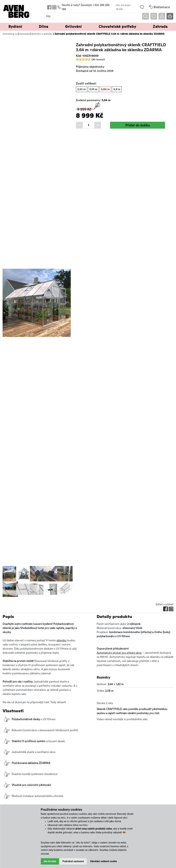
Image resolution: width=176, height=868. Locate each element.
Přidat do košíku (138, 125)
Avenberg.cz (10, 34)
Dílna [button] (44, 27)
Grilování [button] (73, 27)
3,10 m (93, 89)
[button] (8, 303)
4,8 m (117, 89)
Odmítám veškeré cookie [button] (104, 861)
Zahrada (24, 34)
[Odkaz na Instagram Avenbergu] (54, 7)
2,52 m (81, 89)
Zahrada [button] (160, 27)
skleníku (61, 640)
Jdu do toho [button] (50, 861)
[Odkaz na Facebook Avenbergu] (49, 7)
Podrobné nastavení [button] (73, 861)
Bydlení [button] (15, 27)
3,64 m (105, 89)
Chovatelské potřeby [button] (117, 27)
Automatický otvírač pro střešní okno (119, 653)
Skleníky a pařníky (42, 34)
